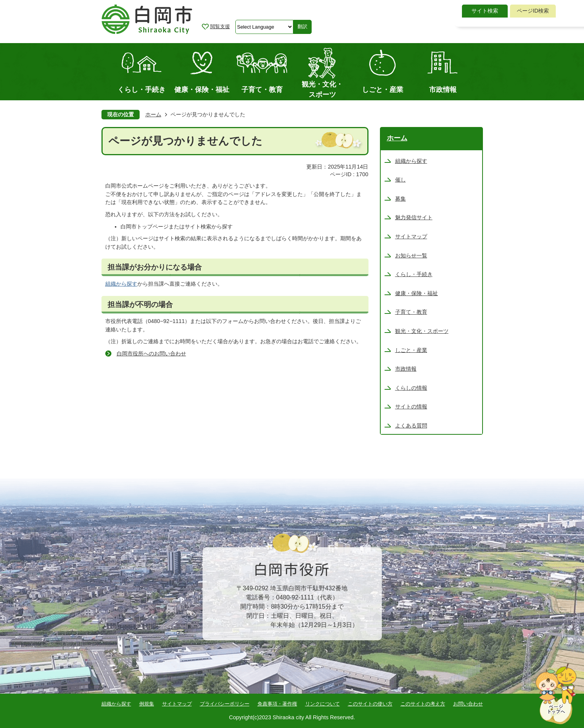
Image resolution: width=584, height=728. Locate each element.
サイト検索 (485, 11)
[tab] (485, 11)
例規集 (147, 704)
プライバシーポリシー (225, 704)
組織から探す (121, 284)
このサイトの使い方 (370, 704)
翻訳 (302, 27)
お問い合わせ (468, 704)
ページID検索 (533, 11)
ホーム (153, 114)
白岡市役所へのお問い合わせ (151, 354)
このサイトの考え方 (423, 704)
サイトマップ (177, 704)
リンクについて (323, 704)
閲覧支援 (220, 27)
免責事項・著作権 (277, 704)
